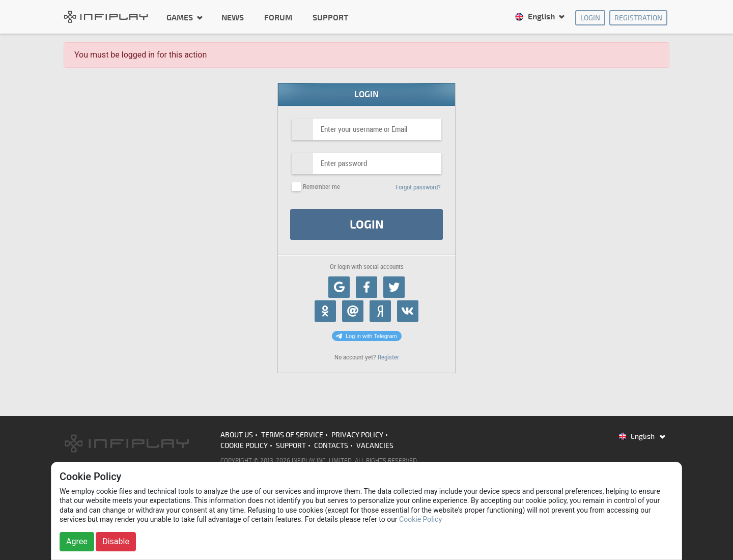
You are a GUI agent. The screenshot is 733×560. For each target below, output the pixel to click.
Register (388, 357)
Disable (116, 541)
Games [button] (181, 17)
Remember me (321, 187)
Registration (638, 18)
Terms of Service (292, 435)
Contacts (331, 446)
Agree (77, 541)
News (233, 18)
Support (330, 18)
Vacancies (375, 446)
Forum (278, 18)
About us (237, 435)
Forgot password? (418, 187)
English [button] (536, 17)
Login (590, 18)
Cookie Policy (244, 446)
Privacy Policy (357, 435)
